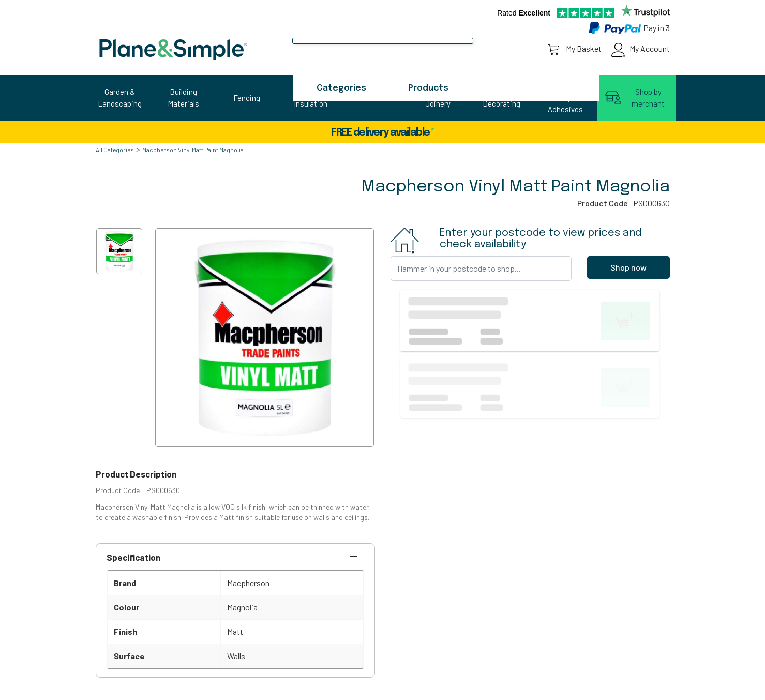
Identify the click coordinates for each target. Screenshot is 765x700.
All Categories (115, 150)
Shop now (628, 267)
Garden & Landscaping (120, 98)
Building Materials (183, 98)
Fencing (247, 98)
